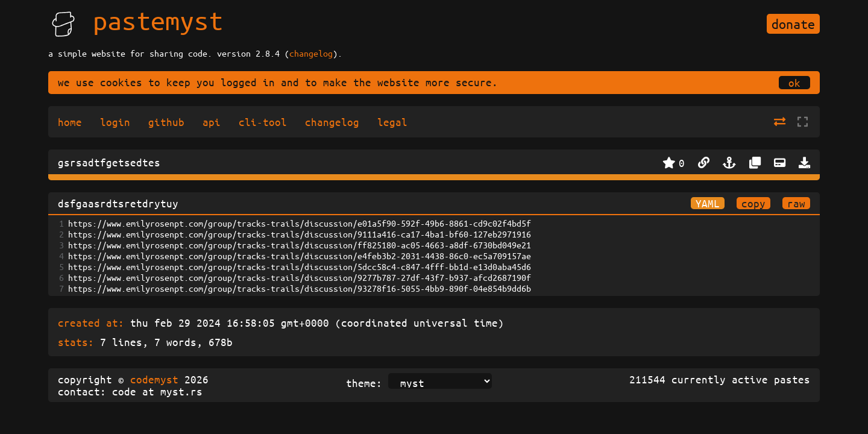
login (115, 122)
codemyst (154, 379)
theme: (364, 383)
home (70, 122)
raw (796, 203)
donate (793, 24)
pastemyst (158, 20)
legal (392, 122)
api (212, 122)
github (166, 122)
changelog (311, 53)
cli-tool (263, 122)
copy (753, 203)
